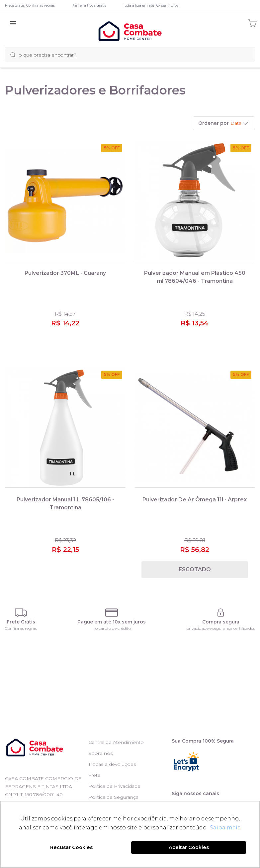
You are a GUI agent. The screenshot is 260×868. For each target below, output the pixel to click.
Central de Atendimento (116, 742)
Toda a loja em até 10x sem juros (151, 5)
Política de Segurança (113, 797)
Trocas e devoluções (112, 764)
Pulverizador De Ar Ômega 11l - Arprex (195, 500)
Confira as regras (21, 628)
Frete (94, 775)
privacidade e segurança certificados (221, 628)
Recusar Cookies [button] (71, 847)
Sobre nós (100, 753)
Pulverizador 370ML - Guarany (65, 273)
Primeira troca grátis (89, 5)
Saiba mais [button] (225, 828)
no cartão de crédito (112, 628)
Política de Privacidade (114, 786)
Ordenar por (214, 123)
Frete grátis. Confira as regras (30, 5)
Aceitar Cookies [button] (189, 847)
